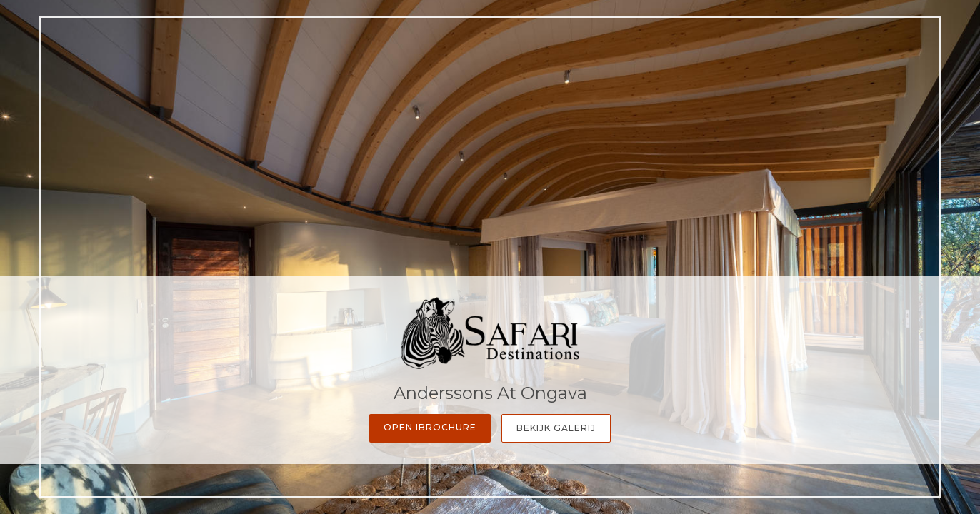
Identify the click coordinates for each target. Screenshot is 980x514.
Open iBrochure (430, 427)
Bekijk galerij (556, 428)
